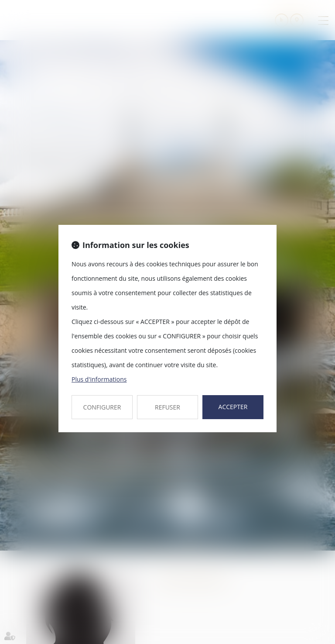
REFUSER (167, 407)
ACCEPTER (233, 407)
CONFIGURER (102, 407)
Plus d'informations (99, 379)
